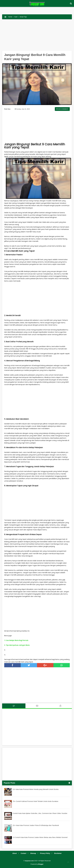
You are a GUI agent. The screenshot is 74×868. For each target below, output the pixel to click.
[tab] (14, 706)
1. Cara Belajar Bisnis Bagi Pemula (16, 640)
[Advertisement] (37, 36)
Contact (23, 853)
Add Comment (62, 109)
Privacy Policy (45, 853)
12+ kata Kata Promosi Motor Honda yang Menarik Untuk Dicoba (36, 789)
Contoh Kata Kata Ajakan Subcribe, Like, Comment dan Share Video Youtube (40, 813)
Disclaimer (58, 853)
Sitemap (33, 853)
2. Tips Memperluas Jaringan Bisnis (17, 645)
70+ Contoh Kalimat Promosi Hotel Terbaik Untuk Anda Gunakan (36, 801)
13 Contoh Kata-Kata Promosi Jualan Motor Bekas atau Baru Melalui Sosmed (40, 837)
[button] (71, 4)
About (15, 853)
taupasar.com (29, 861)
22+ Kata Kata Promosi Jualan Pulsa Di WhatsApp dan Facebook (36, 825)
